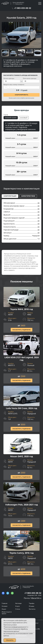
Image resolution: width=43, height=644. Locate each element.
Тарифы (32, 603)
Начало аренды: (9, 78)
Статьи (18, 609)
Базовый (24, 118)
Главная (5, 603)
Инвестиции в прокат (7, 613)
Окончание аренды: (30, 78)
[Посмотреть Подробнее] (21, 310)
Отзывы (32, 606)
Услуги (17, 606)
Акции (4, 609)
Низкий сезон (11, 118)
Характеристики (28, 196)
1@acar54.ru (36, 598)
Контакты (32, 609)
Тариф (6, 115)
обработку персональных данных (28, 98)
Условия (5, 606)
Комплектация (10, 196)
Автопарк (18, 603)
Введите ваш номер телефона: (14, 84)
